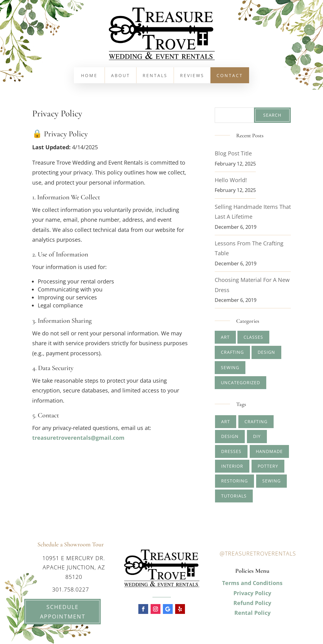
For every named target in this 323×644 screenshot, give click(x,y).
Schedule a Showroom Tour (71, 544)
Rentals (155, 76)
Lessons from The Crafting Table (249, 248)
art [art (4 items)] (226, 422)
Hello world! (231, 180)
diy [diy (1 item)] (257, 436)
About (121, 76)
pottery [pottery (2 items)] (268, 466)
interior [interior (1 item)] (232, 466)
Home (89, 76)
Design (266, 352)
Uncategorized (240, 382)
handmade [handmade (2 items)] (269, 451)
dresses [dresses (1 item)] (231, 451)
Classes (253, 337)
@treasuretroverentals (258, 553)
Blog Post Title (233, 153)
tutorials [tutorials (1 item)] (234, 496)
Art (225, 337)
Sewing (230, 367)
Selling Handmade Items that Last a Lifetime (253, 212)
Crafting (232, 352)
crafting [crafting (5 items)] (256, 422)
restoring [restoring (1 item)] (235, 481)
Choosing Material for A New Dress (252, 285)
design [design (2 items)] (230, 436)
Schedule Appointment (56, 612)
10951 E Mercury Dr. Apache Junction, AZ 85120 (74, 567)
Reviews (192, 76)
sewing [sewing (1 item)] (271, 481)
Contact (230, 76)
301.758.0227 (71, 589)
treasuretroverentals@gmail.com (78, 438)
